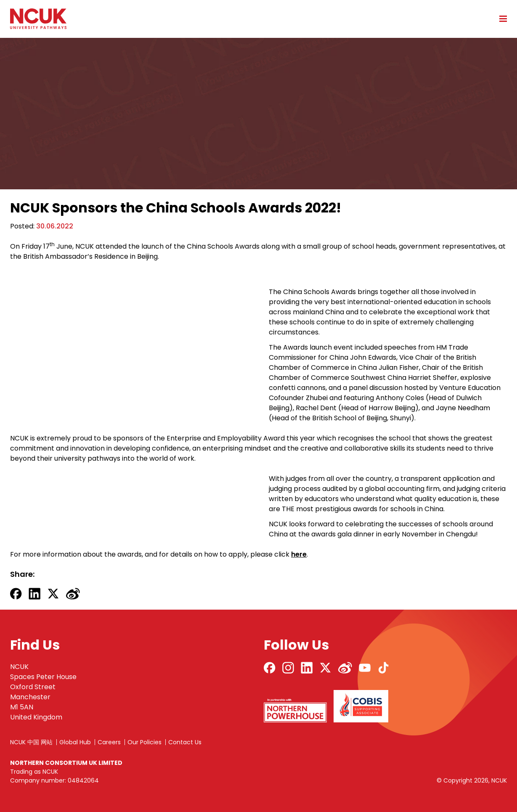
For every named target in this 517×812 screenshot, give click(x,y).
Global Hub (75, 742)
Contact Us (185, 742)
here (299, 554)
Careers (109, 742)
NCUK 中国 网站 (31, 742)
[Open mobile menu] (500, 19)
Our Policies (144, 742)
